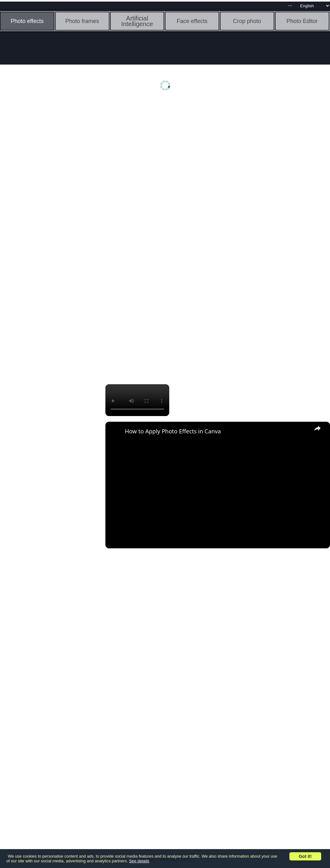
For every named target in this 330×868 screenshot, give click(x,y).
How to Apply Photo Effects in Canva (173, 431)
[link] (115, 432)
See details (139, 861)
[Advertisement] (49, 201)
